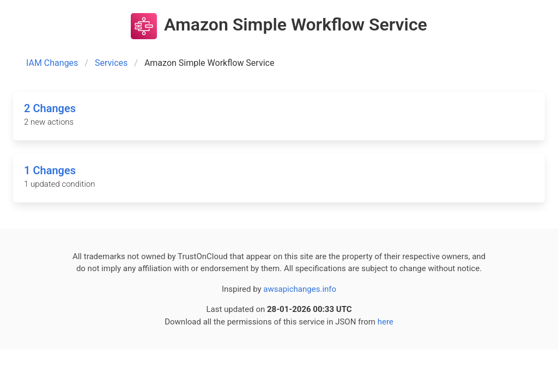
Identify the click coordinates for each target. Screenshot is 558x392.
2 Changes (50, 108)
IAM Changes (52, 63)
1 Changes (50, 170)
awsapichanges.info (300, 289)
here (386, 322)
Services (111, 63)
